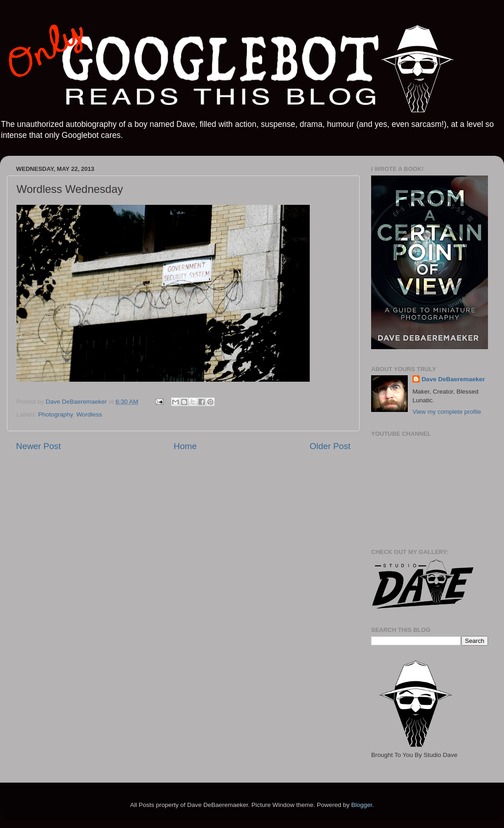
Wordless (89, 414)
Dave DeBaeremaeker (453, 379)
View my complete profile (447, 412)
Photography (55, 414)
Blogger (362, 805)
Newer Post (38, 446)
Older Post (330, 446)
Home (185, 446)
